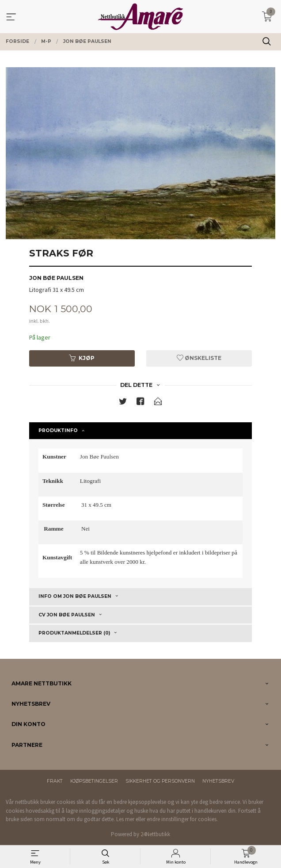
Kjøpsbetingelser (94, 781)
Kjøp (82, 358)
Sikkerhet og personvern (160, 781)
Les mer (125, 819)
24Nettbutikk (155, 834)
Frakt (55, 781)
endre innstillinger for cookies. (182, 819)
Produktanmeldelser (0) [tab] (74, 633)
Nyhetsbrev (218, 781)
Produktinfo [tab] (58, 430)
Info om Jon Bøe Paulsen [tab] (75, 596)
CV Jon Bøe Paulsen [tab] (67, 615)
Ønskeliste (199, 358)
